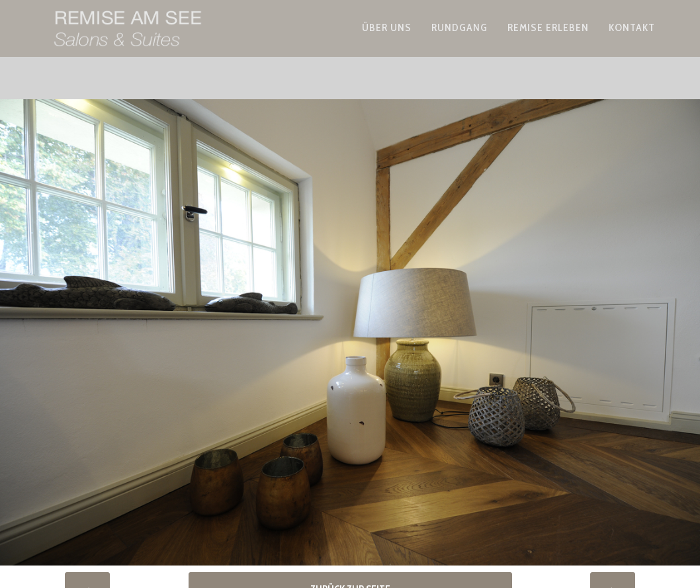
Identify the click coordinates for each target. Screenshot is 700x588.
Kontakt (632, 42)
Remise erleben (548, 42)
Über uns (387, 42)
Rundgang (459, 42)
